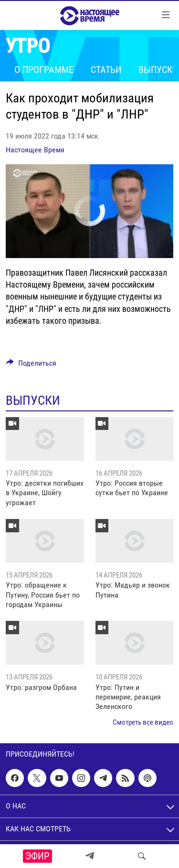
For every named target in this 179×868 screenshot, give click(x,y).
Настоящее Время (35, 150)
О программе (44, 70)
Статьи (106, 70)
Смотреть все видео (143, 722)
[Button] (31, 365)
